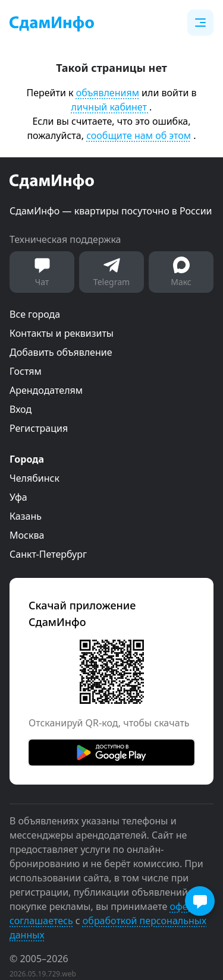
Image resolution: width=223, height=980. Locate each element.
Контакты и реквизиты (62, 333)
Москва (27, 535)
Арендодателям (46, 390)
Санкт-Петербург (48, 554)
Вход (21, 409)
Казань (26, 516)
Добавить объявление (61, 352)
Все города (35, 314)
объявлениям (108, 93)
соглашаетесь (41, 921)
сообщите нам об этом (139, 135)
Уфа (18, 497)
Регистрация (39, 428)
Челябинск (34, 478)
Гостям (26, 371)
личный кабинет (110, 107)
